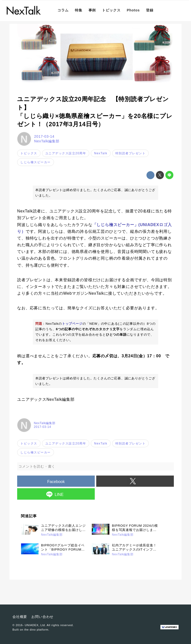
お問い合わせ (42, 617)
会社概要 (20, 617)
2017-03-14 (44, 136)
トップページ (72, 324)
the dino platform (36, 630)
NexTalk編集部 (47, 141)
